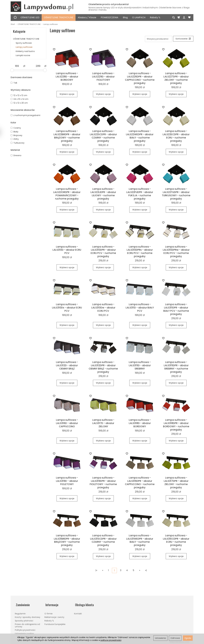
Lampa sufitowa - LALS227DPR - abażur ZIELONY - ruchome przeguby (176, 79)
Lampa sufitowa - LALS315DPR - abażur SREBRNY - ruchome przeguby (176, 367)
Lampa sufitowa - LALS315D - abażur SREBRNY (140, 366)
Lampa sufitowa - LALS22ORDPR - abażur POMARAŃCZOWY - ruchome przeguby (67, 194)
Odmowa (175, 638)
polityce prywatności (111, 640)
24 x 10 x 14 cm (19, 99)
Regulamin (20, 612)
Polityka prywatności (25, 628)
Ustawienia (160, 638)
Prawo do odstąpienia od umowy (27, 624)
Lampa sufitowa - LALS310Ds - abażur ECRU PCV (67, 308)
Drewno (16, 155)
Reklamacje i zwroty (54, 616)
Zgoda (188, 638)
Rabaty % (155, 17)
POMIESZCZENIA (110, 17)
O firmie (49, 612)
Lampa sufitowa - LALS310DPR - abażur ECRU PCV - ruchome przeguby (103, 252)
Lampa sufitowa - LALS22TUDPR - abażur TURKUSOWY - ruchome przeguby (176, 194)
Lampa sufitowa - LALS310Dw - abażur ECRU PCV (103, 308)
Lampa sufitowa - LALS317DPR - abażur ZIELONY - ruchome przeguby (176, 483)
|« (96, 571)
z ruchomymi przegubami (25, 115)
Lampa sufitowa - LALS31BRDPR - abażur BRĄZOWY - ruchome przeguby (67, 541)
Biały (14, 132)
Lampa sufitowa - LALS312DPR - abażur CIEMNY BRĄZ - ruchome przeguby (103, 367)
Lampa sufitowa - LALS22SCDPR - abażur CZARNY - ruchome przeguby (103, 136)
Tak (14, 83)
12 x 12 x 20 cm (19, 103)
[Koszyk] (179, 18)
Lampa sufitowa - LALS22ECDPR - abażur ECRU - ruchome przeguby (176, 136)
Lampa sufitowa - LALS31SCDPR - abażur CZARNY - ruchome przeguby (103, 541)
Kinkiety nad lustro (25, 51)
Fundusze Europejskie (55, 623)
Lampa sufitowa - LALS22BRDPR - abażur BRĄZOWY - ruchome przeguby (67, 136)
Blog (125, 17)
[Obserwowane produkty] (189, 18)
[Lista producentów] (158, 39)
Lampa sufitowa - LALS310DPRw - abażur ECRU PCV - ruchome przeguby (176, 252)
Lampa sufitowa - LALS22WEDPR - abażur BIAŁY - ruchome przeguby (140, 136)
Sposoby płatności (24, 619)
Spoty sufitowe (24, 43)
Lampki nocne (23, 55)
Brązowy (16, 135)
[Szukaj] (174, 18)
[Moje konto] (184, 18)
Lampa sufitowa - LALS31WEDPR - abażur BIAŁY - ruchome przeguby (140, 541)
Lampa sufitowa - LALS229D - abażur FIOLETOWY (103, 77)
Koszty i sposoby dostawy (28, 616)
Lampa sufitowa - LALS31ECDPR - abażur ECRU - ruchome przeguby (176, 541)
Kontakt (78, 612)
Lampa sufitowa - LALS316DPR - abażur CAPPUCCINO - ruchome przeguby (140, 483)
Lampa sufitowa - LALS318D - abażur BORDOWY (140, 424)
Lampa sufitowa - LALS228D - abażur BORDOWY (67, 77)
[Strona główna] (46, 7)
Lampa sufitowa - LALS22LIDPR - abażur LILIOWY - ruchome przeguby (103, 194)
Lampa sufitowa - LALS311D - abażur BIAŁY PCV (140, 308)
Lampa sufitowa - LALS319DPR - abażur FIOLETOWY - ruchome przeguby (103, 483)
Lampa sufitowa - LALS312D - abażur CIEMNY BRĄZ (67, 366)
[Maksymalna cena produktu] (38, 66)
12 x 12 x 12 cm (19, 95)
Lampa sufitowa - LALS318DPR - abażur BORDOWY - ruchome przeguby (176, 425)
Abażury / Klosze (87, 17)
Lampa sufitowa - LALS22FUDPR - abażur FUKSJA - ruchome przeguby (140, 194)
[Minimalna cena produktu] (17, 66)
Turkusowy (17, 143)
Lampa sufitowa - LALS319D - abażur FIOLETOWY (67, 481)
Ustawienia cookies (24, 632)
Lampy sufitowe (24, 47)
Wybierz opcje (67, 94)
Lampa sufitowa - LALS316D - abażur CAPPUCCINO (67, 424)
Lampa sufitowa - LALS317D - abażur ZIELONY (103, 424)
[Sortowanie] (183, 39)
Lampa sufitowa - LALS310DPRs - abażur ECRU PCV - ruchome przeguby (140, 252)
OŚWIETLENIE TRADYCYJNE (59, 17)
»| (146, 571)
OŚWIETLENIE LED (30, 17)
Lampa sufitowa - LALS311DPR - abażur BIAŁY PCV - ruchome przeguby (176, 310)
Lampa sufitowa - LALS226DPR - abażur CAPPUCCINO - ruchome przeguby (140, 79)
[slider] (12, 70)
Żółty (15, 139)
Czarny (16, 128)
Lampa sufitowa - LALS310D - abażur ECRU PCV (67, 250)
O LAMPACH (139, 17)
